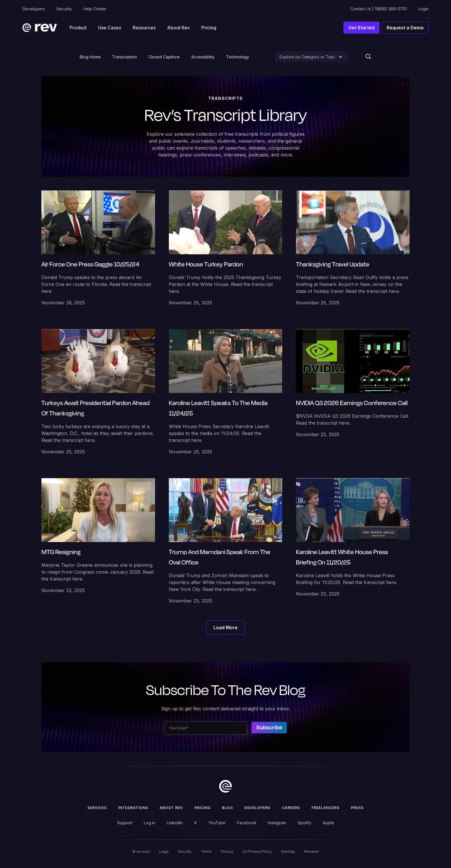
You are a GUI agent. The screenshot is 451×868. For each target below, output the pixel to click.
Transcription (125, 57)
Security (64, 9)
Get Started (361, 28)
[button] (78, 27)
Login (423, 9)
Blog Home (90, 57)
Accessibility (203, 57)
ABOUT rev (171, 808)
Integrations (133, 808)
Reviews (312, 851)
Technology (238, 57)
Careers (291, 808)
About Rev (178, 28)
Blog (228, 808)
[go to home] (225, 786)
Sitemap (288, 851)
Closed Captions (164, 57)
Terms (206, 851)
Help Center (95, 9)
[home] (40, 28)
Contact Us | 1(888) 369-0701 (379, 9)
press (357, 808)
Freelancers (325, 808)
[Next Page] (225, 627)
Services (97, 808)
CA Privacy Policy (257, 851)
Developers (34, 9)
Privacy (227, 851)
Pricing (209, 28)
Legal (164, 851)
